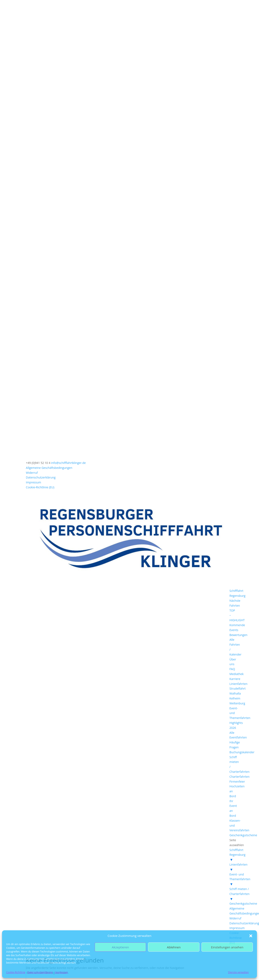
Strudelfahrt (238, 688)
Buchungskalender (242, 752)
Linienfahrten (238, 684)
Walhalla (235, 693)
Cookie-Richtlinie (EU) (40, 487)
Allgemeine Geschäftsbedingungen (49, 468)
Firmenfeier (237, 782)
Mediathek (237, 674)
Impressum (61, 972)
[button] (251, 936)
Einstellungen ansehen (227, 947)
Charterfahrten (239, 777)
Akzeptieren (120, 947)
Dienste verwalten (238, 972)
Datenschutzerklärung (40, 972)
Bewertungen (238, 635)
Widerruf (32, 473)
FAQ (232, 669)
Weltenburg (237, 703)
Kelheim (235, 698)
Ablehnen (174, 947)
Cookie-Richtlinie (16, 972)
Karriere (235, 679)
